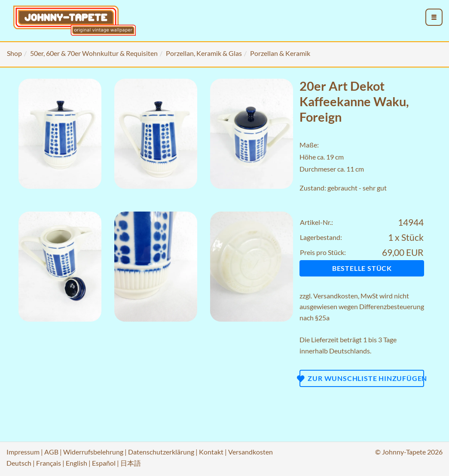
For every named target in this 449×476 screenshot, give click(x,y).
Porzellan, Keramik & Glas (204, 53)
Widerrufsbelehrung (93, 452)
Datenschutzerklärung (161, 452)
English (76, 463)
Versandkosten (336, 296)
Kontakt (211, 452)
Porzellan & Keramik (280, 53)
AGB (51, 452)
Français (49, 463)
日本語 (131, 463)
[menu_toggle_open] (434, 17)
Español (104, 463)
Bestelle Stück (362, 268)
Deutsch (19, 463)
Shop (14, 53)
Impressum (23, 452)
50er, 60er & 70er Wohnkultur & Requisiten (94, 53)
